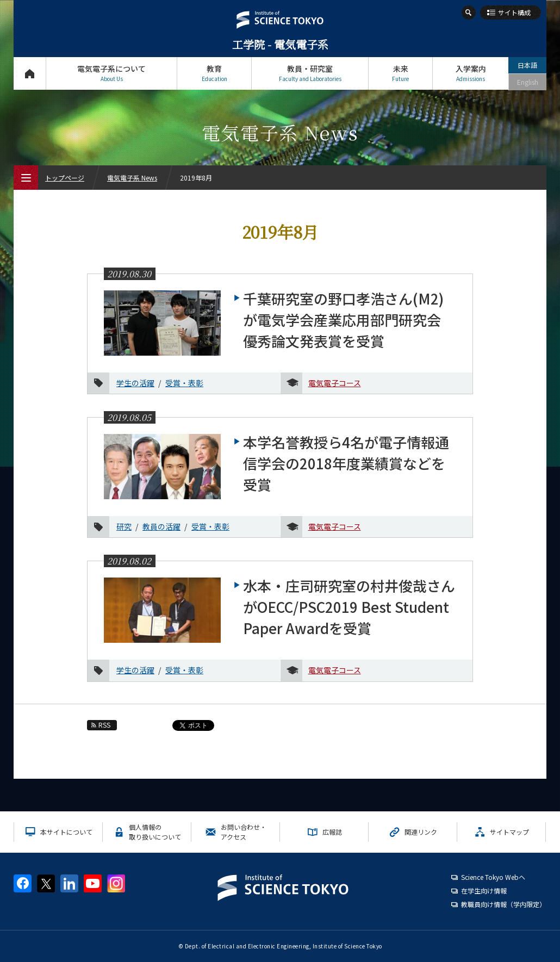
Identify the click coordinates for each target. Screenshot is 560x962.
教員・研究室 (310, 73)
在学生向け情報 (484, 890)
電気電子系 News (132, 178)
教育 (214, 73)
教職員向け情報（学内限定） (503, 904)
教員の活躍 (161, 526)
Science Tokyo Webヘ (493, 877)
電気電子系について (111, 73)
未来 (400, 73)
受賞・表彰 (184, 383)
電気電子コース (335, 383)
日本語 (527, 65)
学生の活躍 (135, 383)
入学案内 (471, 73)
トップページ (30, 73)
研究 (124, 526)
